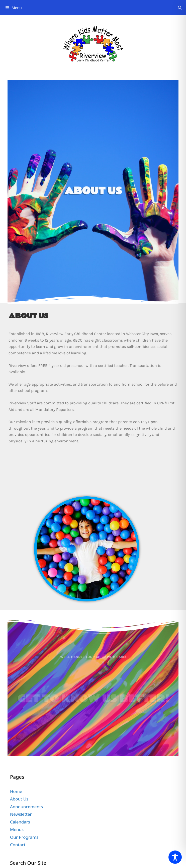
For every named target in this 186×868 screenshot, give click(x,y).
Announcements (26, 807)
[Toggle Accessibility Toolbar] (175, 857)
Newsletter (21, 814)
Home (16, 791)
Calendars (20, 822)
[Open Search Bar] (180, 8)
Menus (17, 829)
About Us (19, 799)
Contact (18, 845)
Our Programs (24, 837)
